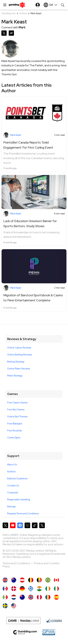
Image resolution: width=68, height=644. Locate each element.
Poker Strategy (15, 376)
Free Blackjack (15, 424)
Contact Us (13, 486)
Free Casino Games (17, 403)
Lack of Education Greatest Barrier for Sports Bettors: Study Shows (30, 223)
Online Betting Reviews (19, 355)
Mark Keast (16, 135)
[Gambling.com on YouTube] (13, 525)
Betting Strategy (16, 362)
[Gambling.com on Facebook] (20, 525)
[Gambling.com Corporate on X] (42, 525)
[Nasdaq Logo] (23, 621)
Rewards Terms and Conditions (23, 514)
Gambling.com (9, 13)
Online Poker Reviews (18, 369)
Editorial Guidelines (17, 479)
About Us (12, 465)
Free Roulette (15, 431)
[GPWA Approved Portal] (49, 632)
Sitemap (11, 507)
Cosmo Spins (14, 438)
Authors (23, 13)
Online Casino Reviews (19, 348)
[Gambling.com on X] (5, 525)
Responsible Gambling (19, 500)
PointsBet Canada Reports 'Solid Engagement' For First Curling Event (28, 145)
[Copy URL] (12, 33)
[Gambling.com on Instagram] (27, 525)
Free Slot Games (16, 410)
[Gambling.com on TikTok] (35, 525)
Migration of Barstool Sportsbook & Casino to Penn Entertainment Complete (33, 298)
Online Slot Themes (17, 417)
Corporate (13, 493)
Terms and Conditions (17, 563)
